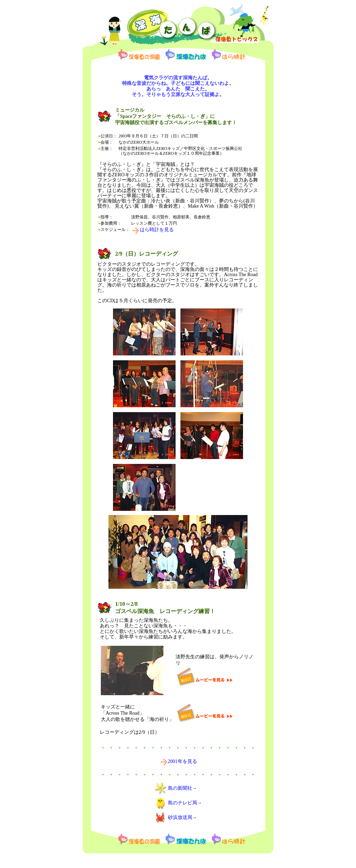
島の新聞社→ (183, 788)
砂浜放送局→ (183, 817)
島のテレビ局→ (185, 803)
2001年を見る (183, 761)
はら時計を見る (157, 230)
